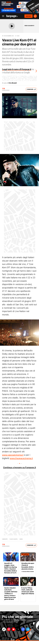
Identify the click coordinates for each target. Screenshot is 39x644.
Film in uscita (14, 539)
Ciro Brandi (13, 83)
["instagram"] (9, 629)
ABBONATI (28, 16)
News (21, 539)
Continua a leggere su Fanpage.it (20, 467)
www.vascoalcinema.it (13, 455)
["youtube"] (14, 629)
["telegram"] (28, 629)
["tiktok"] (4, 629)
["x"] (18, 629)
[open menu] (2, 16)
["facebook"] (23, 629)
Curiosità (5, 539)
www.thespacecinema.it (21, 458)
